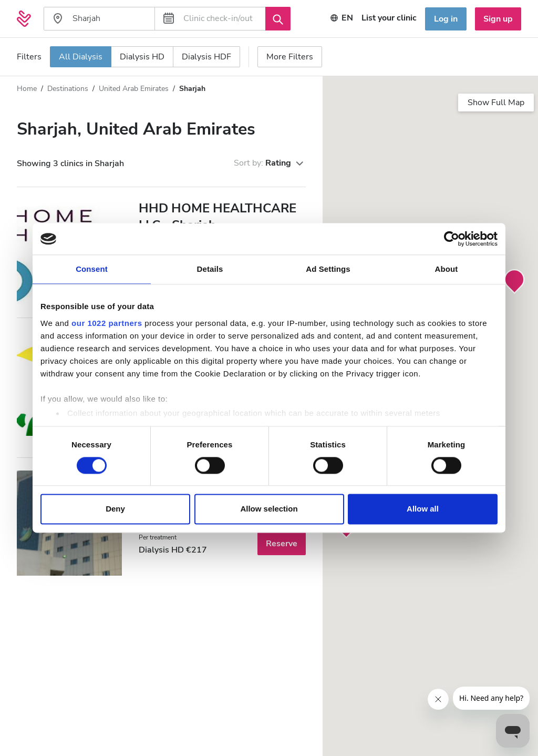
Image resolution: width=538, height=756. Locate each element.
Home (27, 89)
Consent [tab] (92, 269)
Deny (115, 509)
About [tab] (447, 269)
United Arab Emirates (134, 89)
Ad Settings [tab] (328, 269)
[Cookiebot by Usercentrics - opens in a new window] (452, 239)
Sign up (498, 19)
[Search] (278, 18)
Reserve (282, 544)
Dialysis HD (142, 57)
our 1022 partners (107, 323)
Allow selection (269, 509)
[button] (514, 282)
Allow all (423, 509)
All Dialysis (81, 57)
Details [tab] (210, 269)
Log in (446, 19)
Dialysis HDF (206, 57)
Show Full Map (496, 103)
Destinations (68, 89)
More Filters (290, 57)
